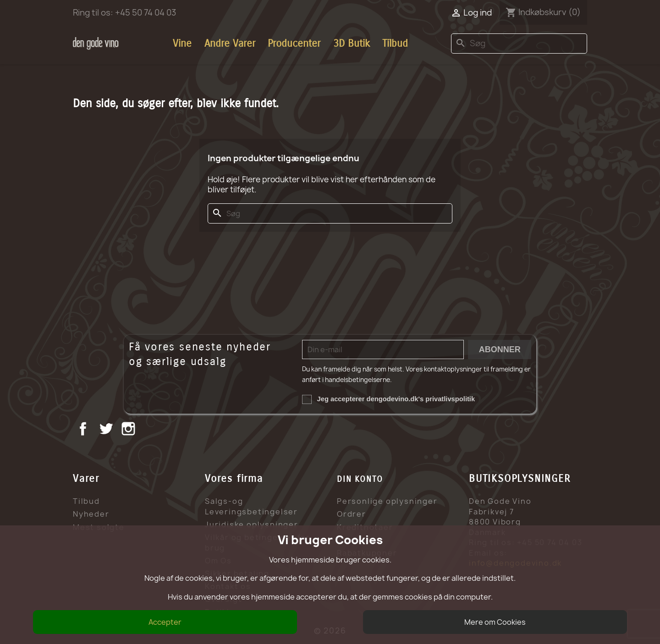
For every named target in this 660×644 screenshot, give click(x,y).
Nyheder (91, 514)
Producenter (294, 44)
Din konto (360, 479)
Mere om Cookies (495, 622)
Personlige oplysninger (387, 501)
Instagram (129, 430)
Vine (182, 44)
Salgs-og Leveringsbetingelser (251, 506)
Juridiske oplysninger (252, 524)
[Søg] (519, 44)
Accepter (165, 622)
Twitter (107, 430)
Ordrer (352, 514)
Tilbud (395, 44)
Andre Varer (230, 44)
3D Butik (352, 44)
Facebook (84, 430)
